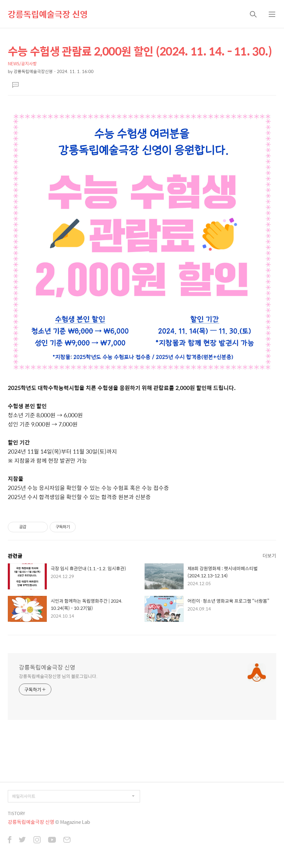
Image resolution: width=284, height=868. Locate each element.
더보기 (269, 555)
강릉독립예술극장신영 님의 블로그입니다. (58, 676)
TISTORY (16, 813)
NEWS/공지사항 (22, 63)
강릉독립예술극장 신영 (48, 14)
